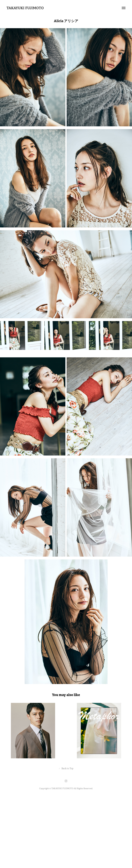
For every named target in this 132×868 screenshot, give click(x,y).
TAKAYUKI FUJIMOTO (25, 8)
